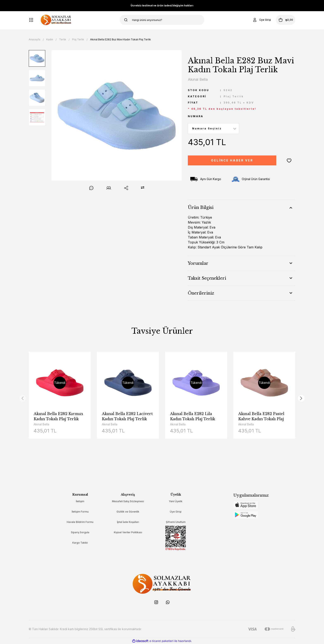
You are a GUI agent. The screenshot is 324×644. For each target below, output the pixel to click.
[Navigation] (31, 20)
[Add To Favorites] (289, 160)
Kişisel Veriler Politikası (128, 532)
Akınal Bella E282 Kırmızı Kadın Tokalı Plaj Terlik (58, 416)
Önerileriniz (201, 293)
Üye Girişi (176, 512)
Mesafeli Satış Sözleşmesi (128, 501)
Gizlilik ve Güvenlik (128, 512)
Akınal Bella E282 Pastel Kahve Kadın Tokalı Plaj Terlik (261, 417)
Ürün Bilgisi (201, 207)
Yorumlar (198, 263)
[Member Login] (254, 20)
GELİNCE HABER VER (232, 160)
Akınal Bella (41, 424)
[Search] (162, 20)
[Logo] (56, 20)
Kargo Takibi (80, 543)
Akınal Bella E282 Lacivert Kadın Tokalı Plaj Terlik (127, 416)
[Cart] (282, 20)
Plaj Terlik (234, 96)
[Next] (301, 398)
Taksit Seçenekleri (207, 278)
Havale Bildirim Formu (80, 522)
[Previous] (23, 398)
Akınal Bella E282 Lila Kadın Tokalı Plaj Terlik (193, 416)
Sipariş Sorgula (80, 532)
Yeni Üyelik (176, 501)
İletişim (80, 501)
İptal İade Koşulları (128, 522)
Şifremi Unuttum (176, 522)
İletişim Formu (80, 512)
